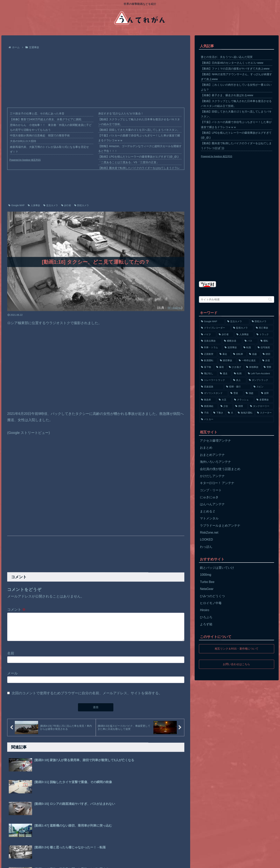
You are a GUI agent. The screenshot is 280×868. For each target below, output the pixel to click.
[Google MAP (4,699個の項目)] (212, 322)
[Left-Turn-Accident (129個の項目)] (260, 374)
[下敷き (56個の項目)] (218, 413)
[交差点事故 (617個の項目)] (210, 341)
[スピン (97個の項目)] (263, 387)
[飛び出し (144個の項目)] (208, 374)
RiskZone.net (209, 533)
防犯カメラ (82, 205)
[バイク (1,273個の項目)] (208, 335)
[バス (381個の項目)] (250, 341)
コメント (16, 610)
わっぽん (206, 547)
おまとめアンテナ (212, 455)
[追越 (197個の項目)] (254, 354)
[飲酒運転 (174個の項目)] (208, 361)
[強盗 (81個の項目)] (251, 393)
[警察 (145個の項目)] (268, 367)
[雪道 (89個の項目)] (236, 393)
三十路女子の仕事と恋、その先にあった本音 (37, 113)
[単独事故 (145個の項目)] (253, 367)
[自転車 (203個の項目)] (239, 354)
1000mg (206, 575)
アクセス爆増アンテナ (215, 441)
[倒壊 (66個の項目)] (241, 406)
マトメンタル (209, 518)
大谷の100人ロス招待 (23, 141)
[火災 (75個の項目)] (224, 400)
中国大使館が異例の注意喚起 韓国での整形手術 (40, 135)
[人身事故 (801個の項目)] (244, 335)
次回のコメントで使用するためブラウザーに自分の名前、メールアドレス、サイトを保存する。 (87, 698)
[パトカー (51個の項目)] (237, 420)
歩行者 (66, 205)
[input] (237, 299)
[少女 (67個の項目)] (226, 406)
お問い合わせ (57, 862)
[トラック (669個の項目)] (264, 335)
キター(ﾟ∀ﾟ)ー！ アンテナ (217, 483)
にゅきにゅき (209, 497)
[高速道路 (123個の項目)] (211, 387)
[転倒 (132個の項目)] (239, 374)
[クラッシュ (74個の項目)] (243, 400)
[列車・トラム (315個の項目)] (211, 348)
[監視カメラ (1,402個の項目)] (242, 328)
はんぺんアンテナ (212, 504)
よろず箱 (206, 624)
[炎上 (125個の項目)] (239, 380)
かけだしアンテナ (212, 476)
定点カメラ (51, 205)
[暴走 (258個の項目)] (224, 354)
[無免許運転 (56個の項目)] (245, 413)
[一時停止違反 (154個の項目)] (248, 361)
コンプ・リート (211, 490)
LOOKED (206, 540)
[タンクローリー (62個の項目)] (261, 406)
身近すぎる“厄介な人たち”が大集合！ (121, 113)
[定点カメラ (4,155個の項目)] (237, 322)
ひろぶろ (206, 617)
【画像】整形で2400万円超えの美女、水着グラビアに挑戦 (46, 119)
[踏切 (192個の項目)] (267, 354)
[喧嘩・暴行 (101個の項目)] (238, 387)
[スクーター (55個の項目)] (265, 413)
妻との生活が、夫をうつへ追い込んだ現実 (227, 57)
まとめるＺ (208, 511)
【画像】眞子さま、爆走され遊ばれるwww (227, 95)
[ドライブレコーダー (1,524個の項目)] (215, 328)
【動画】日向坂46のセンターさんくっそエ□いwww (232, 63)
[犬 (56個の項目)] (231, 413)
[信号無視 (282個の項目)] (265, 348)
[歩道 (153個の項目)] (267, 361)
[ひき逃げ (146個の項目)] (235, 367)
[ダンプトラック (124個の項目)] (260, 380)
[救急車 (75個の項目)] (208, 400)
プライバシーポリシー (31, 862)
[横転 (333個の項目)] (266, 341)
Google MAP (16, 205)
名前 (11, 658)
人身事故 (34, 205)
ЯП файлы (173, 308)
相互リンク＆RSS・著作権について (237, 649)
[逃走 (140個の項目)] (225, 374)
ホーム (9, 862)
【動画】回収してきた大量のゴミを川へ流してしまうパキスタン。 (139, 130)
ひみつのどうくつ (212, 596)
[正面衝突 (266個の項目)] (208, 354)
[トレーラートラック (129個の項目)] (215, 380)
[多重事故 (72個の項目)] (264, 400)
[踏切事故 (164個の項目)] (227, 361)
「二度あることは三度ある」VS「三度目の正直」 (129, 162)
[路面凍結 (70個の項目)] (209, 406)
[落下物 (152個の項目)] (206, 367)
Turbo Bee (207, 582)
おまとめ (206, 448)
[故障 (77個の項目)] (267, 393)
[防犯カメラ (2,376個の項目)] (262, 322)
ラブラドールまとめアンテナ (220, 526)
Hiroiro (204, 610)
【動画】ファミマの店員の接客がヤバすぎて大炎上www (235, 69)
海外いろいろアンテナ (215, 462)
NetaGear (207, 589)
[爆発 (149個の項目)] (220, 367)
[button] (270, 299)
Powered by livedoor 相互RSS (25, 160)
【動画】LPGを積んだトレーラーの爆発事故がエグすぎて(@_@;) (138, 157)
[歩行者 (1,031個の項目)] (225, 335)
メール (12, 678)
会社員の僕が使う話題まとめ (220, 469)
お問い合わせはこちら (237, 664)
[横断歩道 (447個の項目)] (232, 341)
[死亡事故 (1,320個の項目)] (264, 328)
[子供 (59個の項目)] (205, 413)
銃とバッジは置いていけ (217, 568)
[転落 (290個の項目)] (248, 348)
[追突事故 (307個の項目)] (232, 348)
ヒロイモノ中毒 (211, 603)
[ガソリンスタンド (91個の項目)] (214, 393)
